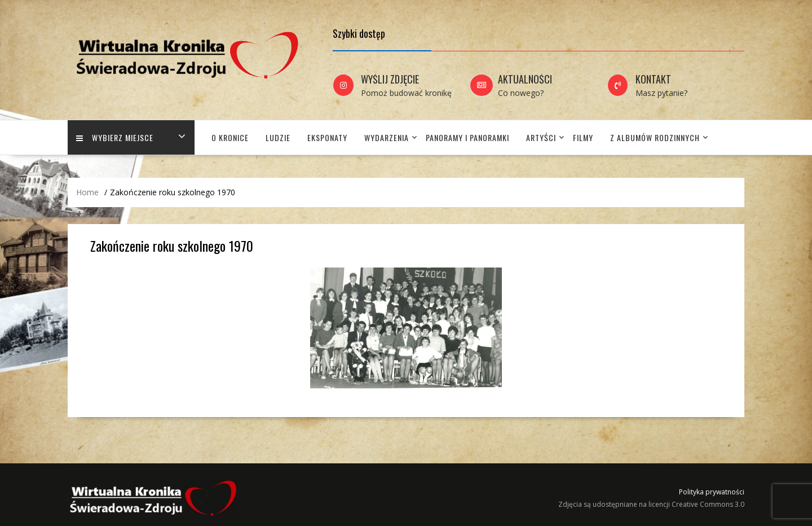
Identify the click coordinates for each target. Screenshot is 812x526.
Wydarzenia (387, 137)
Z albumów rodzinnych (655, 137)
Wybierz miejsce (115, 137)
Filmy (583, 137)
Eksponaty (327, 137)
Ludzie (278, 137)
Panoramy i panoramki (467, 137)
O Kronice (230, 137)
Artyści (541, 137)
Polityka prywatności (712, 492)
